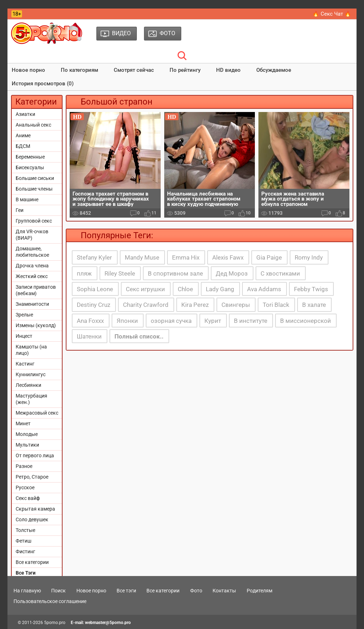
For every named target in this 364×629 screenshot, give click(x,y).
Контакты (224, 591)
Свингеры (236, 305)
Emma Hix (186, 257)
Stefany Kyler (94, 257)
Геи (20, 210)
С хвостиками (280, 273)
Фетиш (23, 541)
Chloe (185, 289)
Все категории (32, 562)
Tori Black (276, 305)
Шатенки (89, 336)
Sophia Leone (95, 289)
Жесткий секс (32, 276)
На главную (27, 591)
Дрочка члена (32, 266)
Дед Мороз (232, 273)
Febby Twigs (311, 289)
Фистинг (25, 551)
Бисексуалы (30, 167)
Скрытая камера (35, 509)
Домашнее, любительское (32, 252)
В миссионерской (306, 321)
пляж (84, 273)
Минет (23, 423)
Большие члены (34, 189)
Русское (25, 487)
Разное (24, 466)
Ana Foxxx (90, 321)
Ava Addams (264, 289)
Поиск (58, 591)
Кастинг (25, 364)
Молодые (27, 434)
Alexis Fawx (228, 257)
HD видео (228, 70)
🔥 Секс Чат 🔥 (332, 14)
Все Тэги (26, 573)
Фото (196, 591)
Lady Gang (220, 289)
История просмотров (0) (43, 84)
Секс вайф (28, 498)
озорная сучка (171, 321)
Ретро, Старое (32, 477)
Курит (213, 321)
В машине (27, 199)
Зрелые (24, 315)
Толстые (25, 530)
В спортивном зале (175, 273)
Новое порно (28, 70)
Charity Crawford (146, 305)
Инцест (24, 336)
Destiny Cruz (93, 305)
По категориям (79, 70)
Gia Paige (269, 257)
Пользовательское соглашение (50, 601)
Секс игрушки (145, 289)
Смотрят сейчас (134, 70)
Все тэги (126, 591)
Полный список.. (139, 336)
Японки (127, 321)
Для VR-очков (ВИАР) (32, 235)
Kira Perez (195, 305)
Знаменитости (32, 304)
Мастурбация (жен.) (31, 399)
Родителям (259, 591)
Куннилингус (31, 374)
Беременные (30, 157)
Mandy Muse (142, 257)
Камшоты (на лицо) (31, 350)
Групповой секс (34, 221)
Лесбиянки (28, 385)
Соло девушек (32, 519)
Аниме (23, 135)
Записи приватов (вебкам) (36, 290)
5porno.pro (55, 623)
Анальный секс (33, 125)
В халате (314, 305)
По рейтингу (185, 70)
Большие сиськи (35, 178)
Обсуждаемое (274, 70)
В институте (251, 321)
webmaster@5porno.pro (108, 623)
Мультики (27, 445)
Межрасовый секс (37, 413)
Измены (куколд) (36, 325)
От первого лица (35, 455)
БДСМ (23, 146)
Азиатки (25, 114)
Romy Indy (309, 257)
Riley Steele (120, 273)
